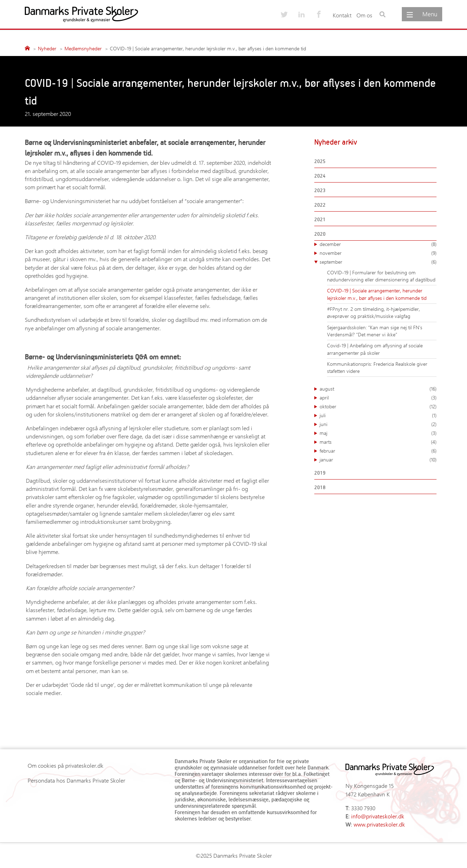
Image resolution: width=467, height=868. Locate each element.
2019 (320, 473)
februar (378, 451)
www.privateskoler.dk (379, 824)
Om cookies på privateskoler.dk (66, 765)
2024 (320, 176)
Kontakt (342, 15)
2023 (320, 190)
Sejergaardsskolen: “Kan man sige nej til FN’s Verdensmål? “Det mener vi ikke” (375, 331)
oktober (378, 407)
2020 (320, 234)
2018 (320, 487)
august (378, 389)
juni (378, 424)
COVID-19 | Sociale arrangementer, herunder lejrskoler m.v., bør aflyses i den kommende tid (377, 294)
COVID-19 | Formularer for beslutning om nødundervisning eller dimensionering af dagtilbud (381, 276)
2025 (320, 161)
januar (378, 460)
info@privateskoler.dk (378, 816)
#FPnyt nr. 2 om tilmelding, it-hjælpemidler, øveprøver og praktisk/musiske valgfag (373, 312)
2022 (320, 205)
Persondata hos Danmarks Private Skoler (76, 780)
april (378, 398)
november (378, 253)
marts (378, 442)
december (378, 244)
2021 (320, 219)
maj (378, 433)
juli (378, 415)
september (378, 262)
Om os (364, 15)
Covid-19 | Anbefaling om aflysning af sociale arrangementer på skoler (375, 349)
